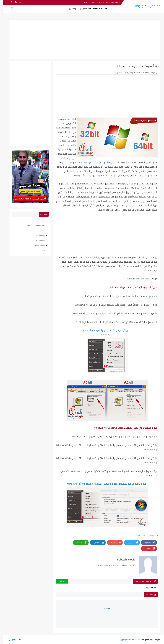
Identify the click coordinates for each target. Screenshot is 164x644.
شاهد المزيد (59, 581)
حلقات (103, 9)
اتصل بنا (82, 2)
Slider (41, 250)
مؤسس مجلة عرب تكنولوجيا (96, 2)
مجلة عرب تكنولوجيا (145, 6)
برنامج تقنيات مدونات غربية (33, 225)
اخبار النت (111, 9)
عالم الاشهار (71, 9)
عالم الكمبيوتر (83, 9)
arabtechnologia (146, 73)
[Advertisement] (82, 39)
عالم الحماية (95, 9)
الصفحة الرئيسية (112, 2)
